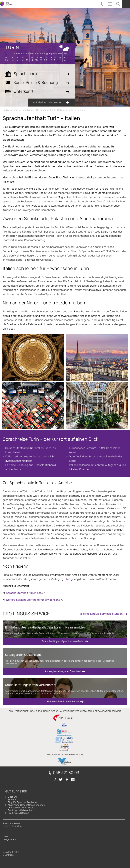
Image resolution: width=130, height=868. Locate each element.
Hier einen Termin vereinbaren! (63, 702)
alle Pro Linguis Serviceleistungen (101, 614)
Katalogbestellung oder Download (63, 672)
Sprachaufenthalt (46, 110)
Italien (74, 110)
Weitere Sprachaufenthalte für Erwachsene (33, 600)
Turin (12, 48)
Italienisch (63, 110)
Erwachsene (27, 110)
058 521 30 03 (66, 773)
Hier (67, 579)
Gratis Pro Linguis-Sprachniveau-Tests (63, 641)
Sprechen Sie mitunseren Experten (12, 825)
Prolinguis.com (10, 110)
